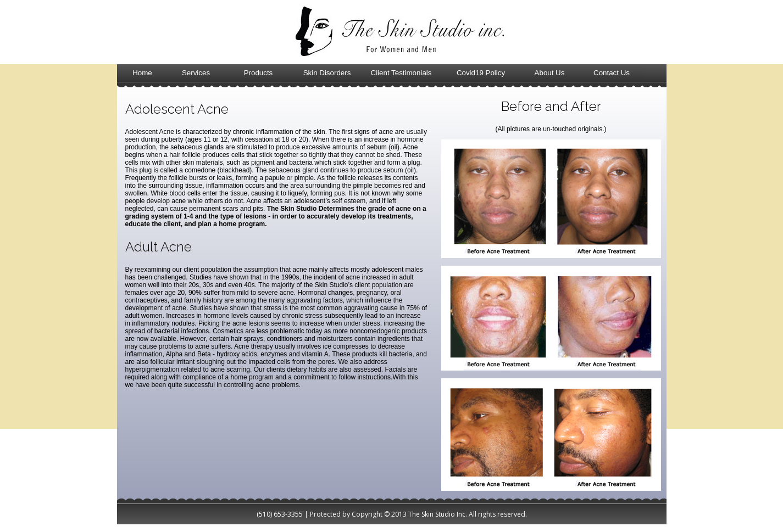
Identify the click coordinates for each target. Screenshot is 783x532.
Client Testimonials (401, 73)
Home (142, 73)
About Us (550, 73)
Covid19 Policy (481, 73)
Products (259, 73)
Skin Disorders (327, 73)
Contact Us (612, 73)
